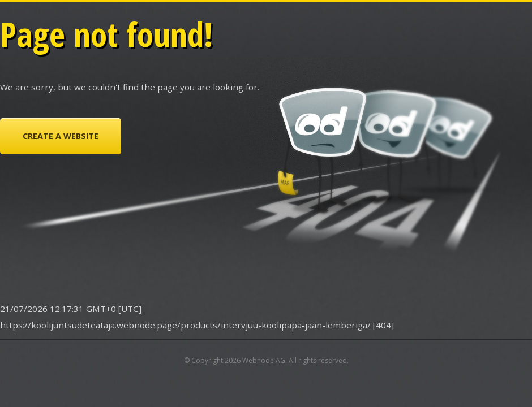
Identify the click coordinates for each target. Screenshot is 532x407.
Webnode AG (264, 360)
